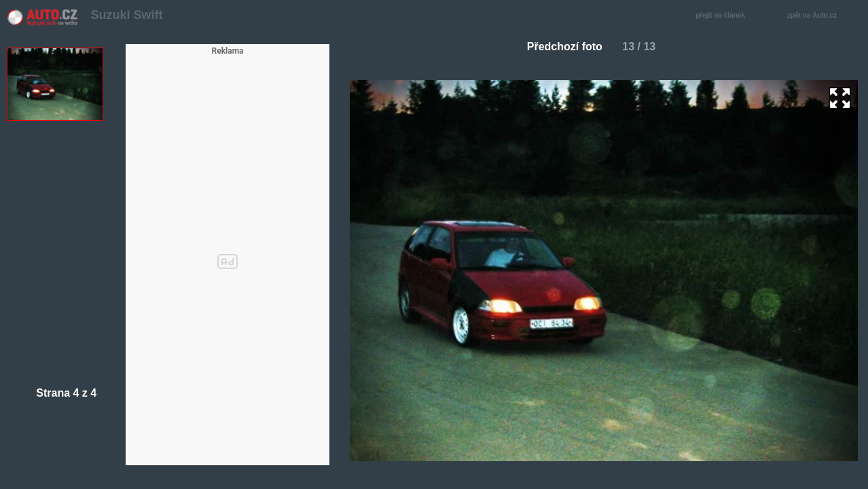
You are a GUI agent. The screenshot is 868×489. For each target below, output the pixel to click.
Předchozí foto (559, 47)
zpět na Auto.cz (819, 16)
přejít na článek (724, 16)
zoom (840, 98)
